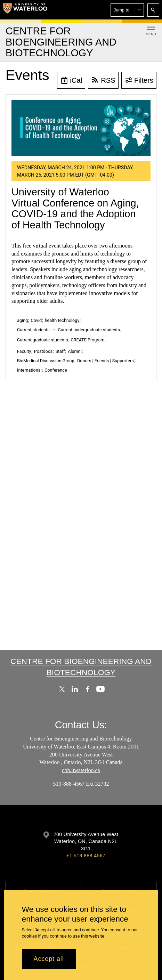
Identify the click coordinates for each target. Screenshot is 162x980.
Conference (56, 370)
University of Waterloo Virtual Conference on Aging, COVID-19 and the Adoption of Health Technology (75, 208)
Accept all (49, 959)
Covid (37, 320)
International (29, 370)
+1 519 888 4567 (86, 856)
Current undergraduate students (89, 330)
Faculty (24, 351)
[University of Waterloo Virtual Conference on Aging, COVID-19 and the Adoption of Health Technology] (81, 128)
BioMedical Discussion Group (46, 361)
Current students (33, 330)
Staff (60, 351)
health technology (62, 320)
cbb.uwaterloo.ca (81, 770)
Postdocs (43, 351)
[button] (127, 10)
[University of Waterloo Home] (25, 10)
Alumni (75, 351)
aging (22, 320)
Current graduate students (42, 340)
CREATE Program (87, 340)
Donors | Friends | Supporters (106, 361)
